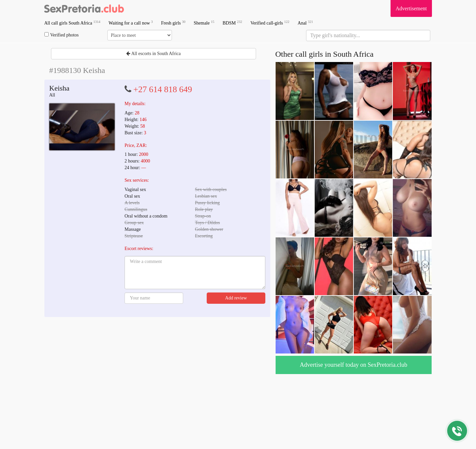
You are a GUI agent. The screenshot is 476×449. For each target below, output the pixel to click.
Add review (236, 298)
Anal (305, 23)
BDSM (232, 23)
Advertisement (411, 8)
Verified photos (62, 35)
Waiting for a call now (131, 23)
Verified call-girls (270, 23)
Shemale (204, 23)
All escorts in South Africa (153, 54)
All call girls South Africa (72, 23)
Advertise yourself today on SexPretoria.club (353, 365)
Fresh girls (173, 23)
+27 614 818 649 (163, 89)
